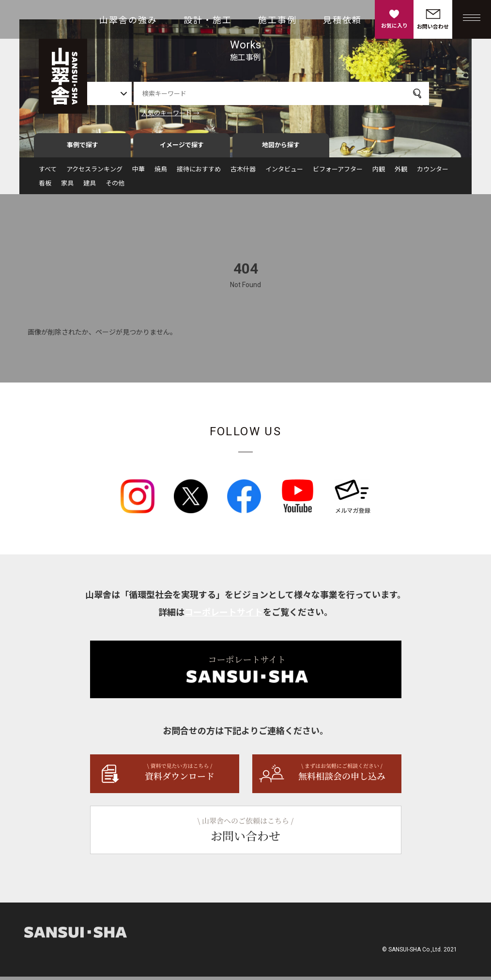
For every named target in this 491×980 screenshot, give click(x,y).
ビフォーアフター (338, 173)
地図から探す (281, 148)
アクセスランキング (94, 173)
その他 (115, 187)
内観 (379, 173)
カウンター (433, 173)
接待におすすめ (199, 173)
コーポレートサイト (224, 616)
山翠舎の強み (128, 20)
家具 (67, 187)
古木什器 (243, 173)
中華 (138, 173)
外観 (401, 173)
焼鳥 (161, 173)
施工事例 (277, 20)
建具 (90, 187)
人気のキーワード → (201, 113)
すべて (48, 173)
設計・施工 (208, 20)
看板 (45, 187)
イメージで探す (182, 148)
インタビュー (284, 173)
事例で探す (83, 148)
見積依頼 (342, 20)
